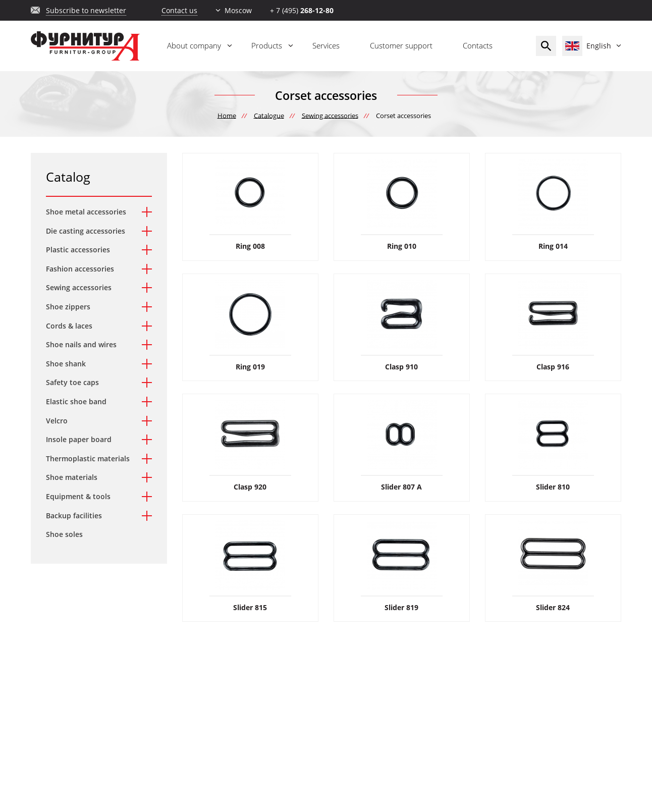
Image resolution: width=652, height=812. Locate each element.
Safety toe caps (72, 382)
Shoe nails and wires (81, 344)
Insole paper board (79, 439)
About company (194, 45)
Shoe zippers (68, 307)
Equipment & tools (78, 496)
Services (326, 45)
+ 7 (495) (302, 10)
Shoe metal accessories (86, 212)
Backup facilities (74, 516)
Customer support (401, 45)
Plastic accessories (78, 250)
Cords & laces (69, 326)
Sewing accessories (79, 287)
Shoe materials (72, 477)
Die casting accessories (86, 231)
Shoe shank (66, 364)
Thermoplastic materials (88, 458)
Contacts (478, 45)
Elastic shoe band (76, 401)
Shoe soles (64, 534)
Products (267, 45)
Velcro (57, 421)
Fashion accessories (80, 269)
